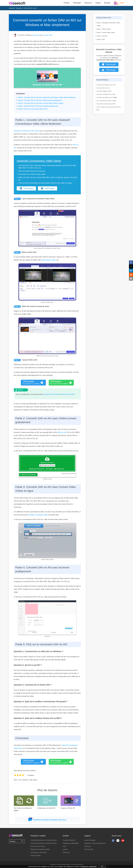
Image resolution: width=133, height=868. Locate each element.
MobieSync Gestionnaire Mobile (40, 849)
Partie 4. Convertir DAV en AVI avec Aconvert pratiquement (38, 106)
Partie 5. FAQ (101, 39)
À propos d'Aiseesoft (69, 840)
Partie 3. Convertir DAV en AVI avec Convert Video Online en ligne (40, 103)
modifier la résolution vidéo (38, 515)
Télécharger (77, 3)
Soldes (122, 3)
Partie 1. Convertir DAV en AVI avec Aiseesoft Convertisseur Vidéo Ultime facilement (47, 97)
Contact (65, 849)
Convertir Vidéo (48, 35)
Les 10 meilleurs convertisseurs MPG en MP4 (109, 108)
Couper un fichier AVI (68, 808)
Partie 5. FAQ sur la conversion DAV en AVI (33, 109)
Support (98, 3)
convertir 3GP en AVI (51, 394)
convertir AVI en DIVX (67, 394)
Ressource (88, 3)
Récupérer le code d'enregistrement (95, 843)
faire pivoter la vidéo (49, 260)
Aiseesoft (12, 8)
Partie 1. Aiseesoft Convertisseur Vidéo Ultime (108, 24)
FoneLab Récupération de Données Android (44, 840)
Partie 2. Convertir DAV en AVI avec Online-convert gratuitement (40, 100)
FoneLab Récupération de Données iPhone (43, 843)
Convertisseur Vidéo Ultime (39, 852)
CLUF (65, 846)
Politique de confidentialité (71, 843)
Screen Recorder (36, 856)
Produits (67, 3)
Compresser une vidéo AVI (46, 808)
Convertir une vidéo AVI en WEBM (107, 98)
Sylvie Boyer (36, 35)
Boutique (107, 3)
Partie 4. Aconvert (102, 36)
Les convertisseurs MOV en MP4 (106, 101)
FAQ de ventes (89, 849)
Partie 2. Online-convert (104, 29)
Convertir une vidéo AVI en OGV (106, 85)
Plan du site (66, 852)
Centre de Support (90, 840)
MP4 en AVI (62, 432)
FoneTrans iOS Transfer (38, 846)
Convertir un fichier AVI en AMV (106, 94)
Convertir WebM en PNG (104, 91)
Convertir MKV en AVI (103, 88)
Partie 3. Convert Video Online (106, 33)
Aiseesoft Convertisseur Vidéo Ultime (27, 131)
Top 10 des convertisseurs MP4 (106, 104)
